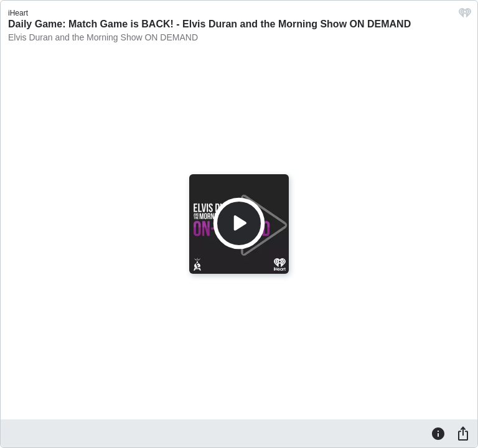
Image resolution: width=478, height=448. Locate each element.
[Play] (239, 223)
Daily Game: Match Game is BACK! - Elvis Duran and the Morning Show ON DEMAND (209, 24)
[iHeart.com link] (465, 16)
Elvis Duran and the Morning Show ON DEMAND (103, 37)
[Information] (438, 433)
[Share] (463, 433)
